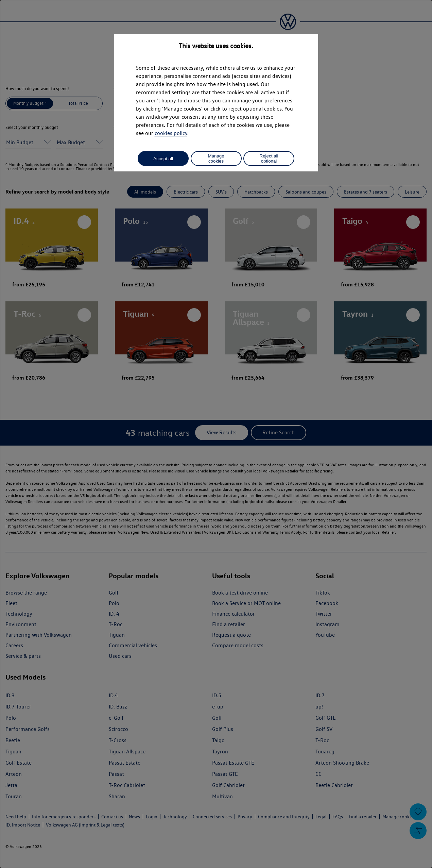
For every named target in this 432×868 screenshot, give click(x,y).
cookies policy (171, 133)
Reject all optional (269, 158)
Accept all (163, 159)
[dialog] (216, 434)
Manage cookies (216, 158)
